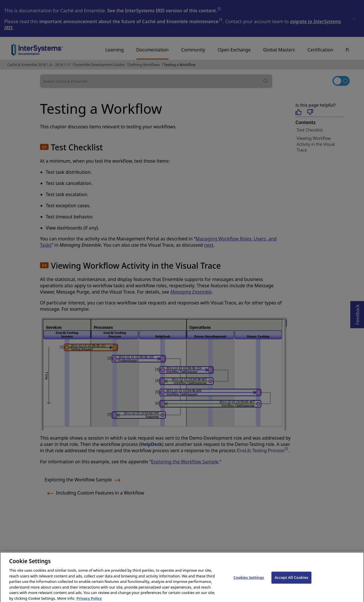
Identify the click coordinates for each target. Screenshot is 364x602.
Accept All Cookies (291, 580)
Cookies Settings (249, 580)
